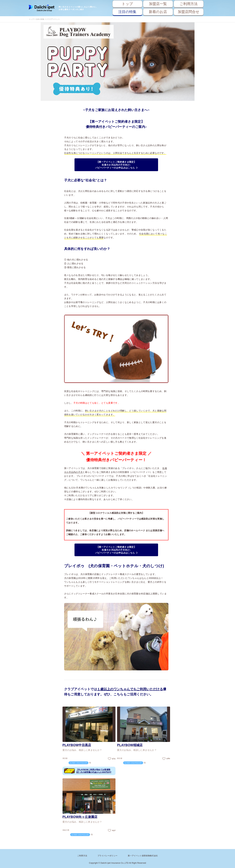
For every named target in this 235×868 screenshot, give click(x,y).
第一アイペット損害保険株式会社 (143, 855)
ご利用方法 (189, 4)
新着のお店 (158, 12)
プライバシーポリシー (108, 855)
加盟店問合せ (189, 12)
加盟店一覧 (158, 4)
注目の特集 (127, 12)
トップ (127, 4)
